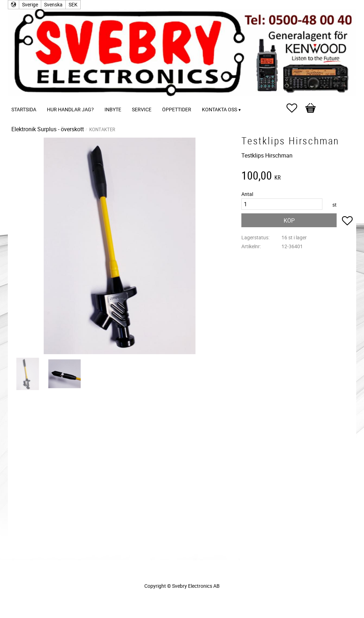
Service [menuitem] (142, 109)
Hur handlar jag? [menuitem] (70, 109)
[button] (295, 108)
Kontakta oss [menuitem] (220, 109)
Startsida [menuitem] (24, 109)
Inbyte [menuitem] (113, 109)
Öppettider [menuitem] (177, 109)
